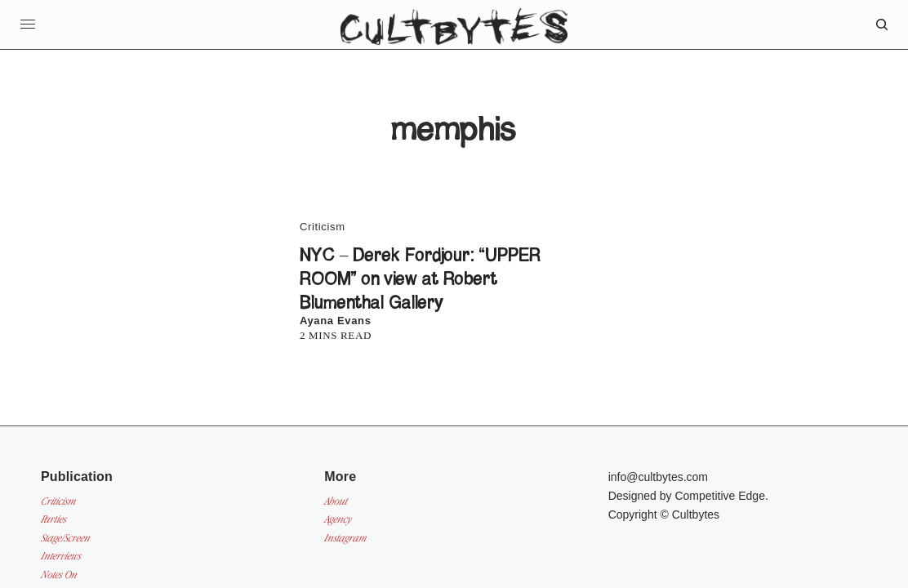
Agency (338, 519)
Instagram (345, 538)
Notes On (59, 575)
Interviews (61, 556)
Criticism (323, 227)
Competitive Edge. (721, 496)
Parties (53, 519)
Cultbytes (696, 514)
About (336, 501)
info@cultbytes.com (658, 477)
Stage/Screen (65, 538)
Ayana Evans (336, 321)
